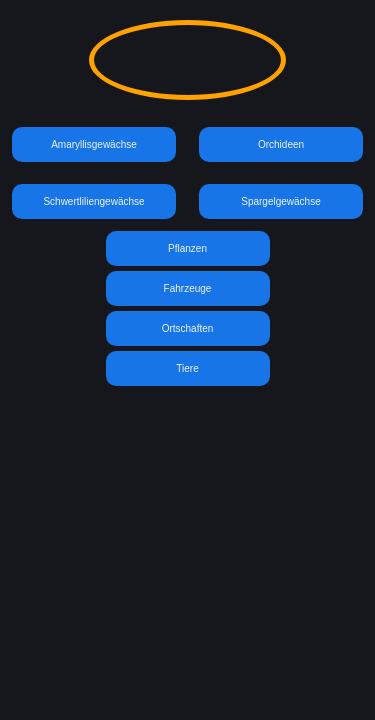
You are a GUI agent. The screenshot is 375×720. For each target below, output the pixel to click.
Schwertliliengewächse (93, 201)
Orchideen (281, 144)
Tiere (187, 368)
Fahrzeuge (188, 288)
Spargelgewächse (281, 201)
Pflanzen (187, 248)
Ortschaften (188, 328)
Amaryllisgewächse (94, 144)
